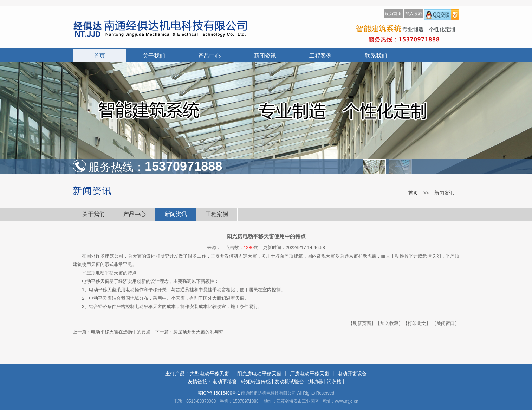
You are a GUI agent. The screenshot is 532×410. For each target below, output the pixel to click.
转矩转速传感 (256, 382)
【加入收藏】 (389, 323)
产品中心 (209, 56)
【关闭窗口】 (446, 323)
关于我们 (154, 56)
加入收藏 (414, 14)
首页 (99, 56)
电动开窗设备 (352, 373)
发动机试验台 (289, 382)
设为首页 (393, 14)
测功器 (316, 382)
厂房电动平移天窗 (310, 373)
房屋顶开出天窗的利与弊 (198, 332)
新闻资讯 (265, 56)
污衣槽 (334, 382)
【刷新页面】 (362, 323)
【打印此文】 (417, 323)
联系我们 (376, 56)
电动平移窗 (225, 382)
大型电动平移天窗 (209, 373)
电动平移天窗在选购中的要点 (121, 332)
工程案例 (320, 56)
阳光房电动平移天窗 (259, 373)
